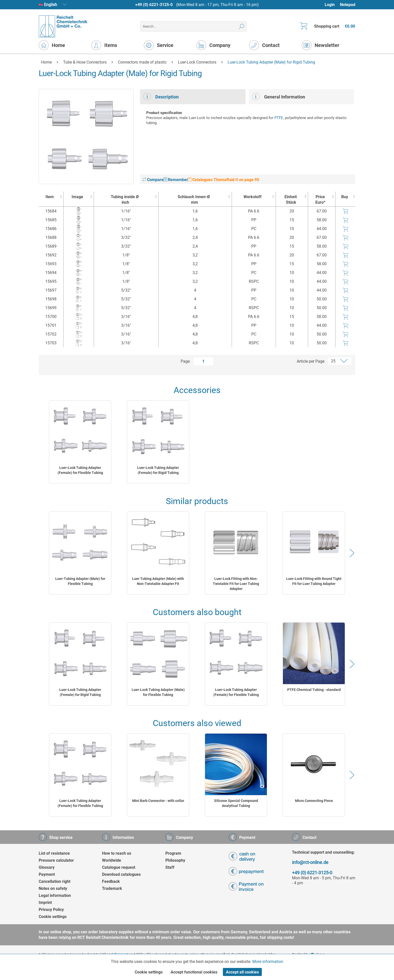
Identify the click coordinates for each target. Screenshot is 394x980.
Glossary (47, 867)
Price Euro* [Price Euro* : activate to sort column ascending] (320, 200)
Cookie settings (53, 917)
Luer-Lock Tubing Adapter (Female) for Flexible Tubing (80, 470)
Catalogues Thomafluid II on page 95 (224, 180)
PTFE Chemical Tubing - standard (314, 690)
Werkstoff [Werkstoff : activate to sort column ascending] (253, 197)
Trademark (112, 888)
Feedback (111, 881)
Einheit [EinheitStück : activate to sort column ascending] (291, 200)
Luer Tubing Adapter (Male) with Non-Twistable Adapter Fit (158, 581)
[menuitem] (332, 5)
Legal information (55, 895)
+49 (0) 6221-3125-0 (154, 5)
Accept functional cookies (194, 972)
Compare (153, 180)
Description (161, 96)
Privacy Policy (51, 910)
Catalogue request (119, 867)
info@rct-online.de (310, 862)
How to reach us (117, 853)
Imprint (45, 903)
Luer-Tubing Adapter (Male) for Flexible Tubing (80, 581)
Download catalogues (121, 874)
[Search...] (193, 26)
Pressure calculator (56, 860)
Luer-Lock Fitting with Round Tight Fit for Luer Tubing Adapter (314, 581)
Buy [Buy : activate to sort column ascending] (345, 197)
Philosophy (175, 860)
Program (173, 853)
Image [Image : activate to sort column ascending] (77, 197)
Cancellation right (55, 881)
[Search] (242, 26)
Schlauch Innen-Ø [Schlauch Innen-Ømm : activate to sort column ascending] (194, 200)
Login (330, 5)
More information (268, 962)
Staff (170, 867)
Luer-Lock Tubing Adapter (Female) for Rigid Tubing (158, 470)
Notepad (348, 5)
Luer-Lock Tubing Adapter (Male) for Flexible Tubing (158, 692)
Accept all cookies (242, 972)
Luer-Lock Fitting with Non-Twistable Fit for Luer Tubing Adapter (236, 584)
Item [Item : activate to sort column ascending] (50, 197)
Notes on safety (53, 888)
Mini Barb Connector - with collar (158, 801)
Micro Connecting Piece (314, 801)
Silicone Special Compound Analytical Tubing (236, 803)
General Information (279, 96)
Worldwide (112, 860)
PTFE (279, 118)
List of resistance (54, 853)
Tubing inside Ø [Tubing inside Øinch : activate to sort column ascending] (125, 200)
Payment (47, 874)
